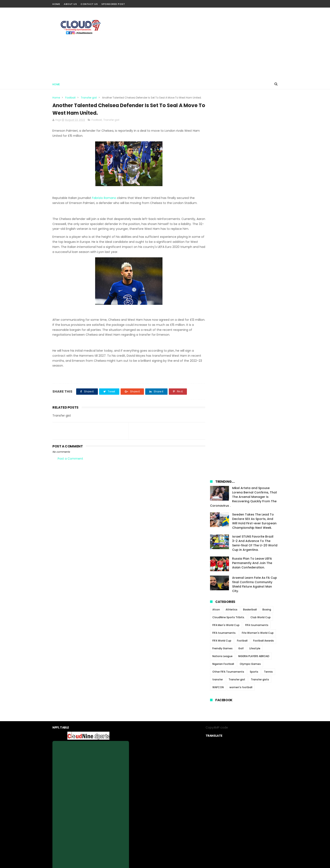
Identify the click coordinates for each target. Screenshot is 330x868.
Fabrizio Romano (104, 198)
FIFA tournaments (257, 254)
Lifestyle (255, 277)
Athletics (232, 238)
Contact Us (89, 4)
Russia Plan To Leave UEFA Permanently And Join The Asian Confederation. (252, 192)
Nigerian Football (223, 293)
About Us (70, 4)
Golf (241, 277)
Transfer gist (89, 98)
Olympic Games (250, 293)
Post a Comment (70, 459)
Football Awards (263, 269)
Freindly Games (222, 277)
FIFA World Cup (222, 269)
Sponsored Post (113, 4)
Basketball (250, 238)
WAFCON (218, 316)
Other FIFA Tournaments (228, 301)
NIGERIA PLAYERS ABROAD (254, 285)
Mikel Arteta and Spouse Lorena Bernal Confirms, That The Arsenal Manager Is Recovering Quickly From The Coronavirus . (244, 126)
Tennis (268, 301)
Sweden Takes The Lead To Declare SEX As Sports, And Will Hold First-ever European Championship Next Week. (254, 150)
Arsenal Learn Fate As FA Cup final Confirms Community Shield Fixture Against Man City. (255, 213)
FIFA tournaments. (224, 262)
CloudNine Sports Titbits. (229, 246)
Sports (254, 301)
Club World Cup (261, 246)
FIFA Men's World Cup (226, 254)
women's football (241, 316)
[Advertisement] (201, 43)
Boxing (267, 238)
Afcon (216, 238)
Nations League (222, 285)
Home (56, 4)
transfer (218, 308)
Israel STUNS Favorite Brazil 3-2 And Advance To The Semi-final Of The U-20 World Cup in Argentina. (255, 172)
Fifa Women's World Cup (258, 262)
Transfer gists (260, 308)
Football (70, 98)
